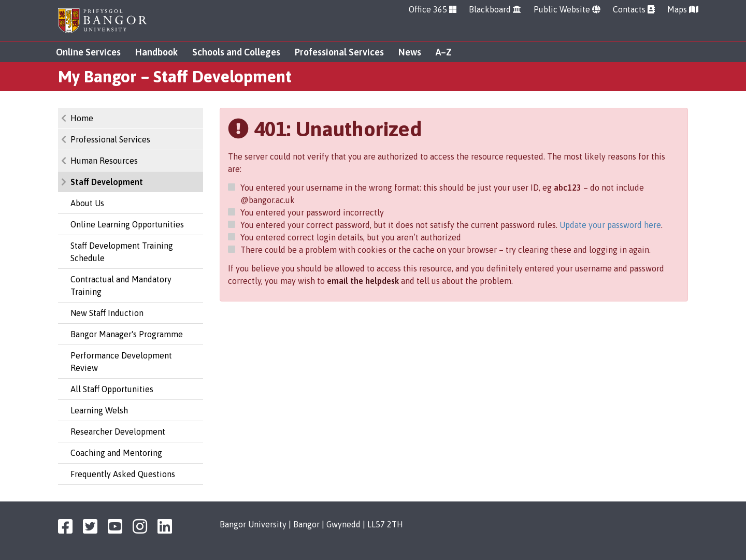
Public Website (567, 9)
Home (82, 118)
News (410, 52)
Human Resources (104, 161)
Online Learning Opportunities (127, 224)
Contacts (634, 9)
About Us (87, 203)
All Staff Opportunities (112, 389)
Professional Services (339, 52)
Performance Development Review (121, 362)
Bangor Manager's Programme (127, 334)
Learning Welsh (99, 410)
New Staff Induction (107, 313)
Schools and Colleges (236, 52)
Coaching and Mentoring (116, 453)
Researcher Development (118, 432)
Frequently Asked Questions (123, 474)
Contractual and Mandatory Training (121, 285)
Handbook (156, 52)
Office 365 (433, 9)
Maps (683, 9)
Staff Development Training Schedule (122, 252)
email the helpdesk (363, 281)
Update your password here (610, 225)
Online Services (88, 52)
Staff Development (107, 182)
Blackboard (495, 9)
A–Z (444, 52)
